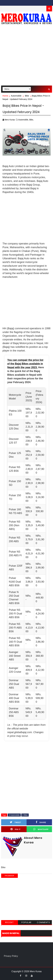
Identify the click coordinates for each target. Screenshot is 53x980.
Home (5, 96)
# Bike (25, 815)
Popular (26, 922)
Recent (9, 922)
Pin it (15, 829)
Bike (27, 96)
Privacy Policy (11, 956)
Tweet (16, 822)
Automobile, (24, 120)
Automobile (16, 96)
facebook (9, 876)
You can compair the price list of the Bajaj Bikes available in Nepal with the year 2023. (25, 364)
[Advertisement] (26, 56)
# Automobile (14, 815)
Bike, (31, 120)
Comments (43, 922)
